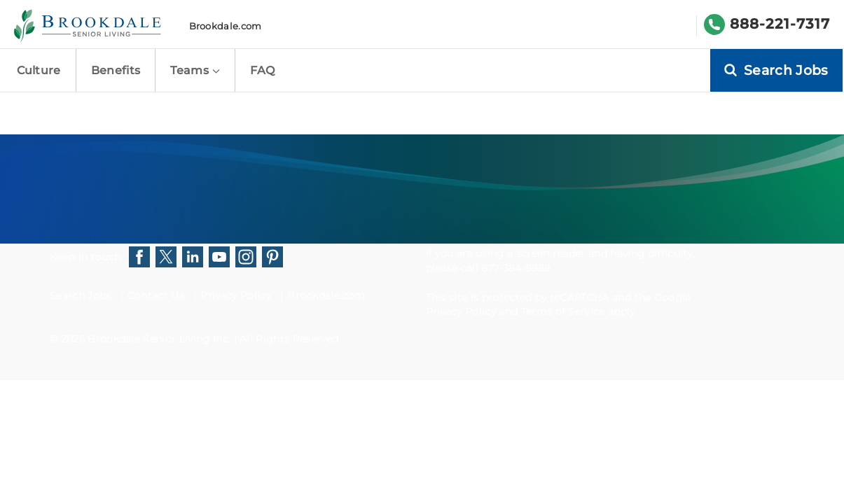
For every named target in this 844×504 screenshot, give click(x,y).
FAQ (262, 70)
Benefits (116, 70)
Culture (39, 70)
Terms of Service (563, 311)
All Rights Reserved (289, 339)
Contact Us (156, 295)
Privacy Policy (235, 295)
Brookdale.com (226, 26)
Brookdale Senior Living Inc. (160, 339)
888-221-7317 (780, 24)
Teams (195, 70)
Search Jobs (81, 295)
